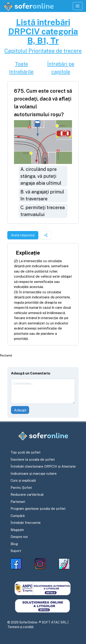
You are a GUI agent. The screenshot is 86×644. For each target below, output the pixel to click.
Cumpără (18, 516)
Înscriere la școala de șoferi (33, 459)
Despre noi (19, 537)
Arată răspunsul (23, 235)
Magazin (17, 530)
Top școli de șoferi (25, 452)
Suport (16, 551)
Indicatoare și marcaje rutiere (34, 473)
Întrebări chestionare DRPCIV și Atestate (43, 466)
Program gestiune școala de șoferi (38, 509)
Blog (14, 544)
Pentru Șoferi (21, 488)
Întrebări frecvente (26, 523)
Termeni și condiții (20, 627)
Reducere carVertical (27, 494)
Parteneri (18, 502)
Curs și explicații (23, 480)
